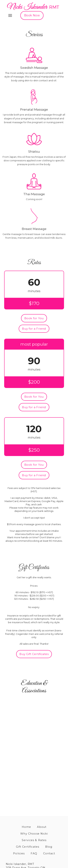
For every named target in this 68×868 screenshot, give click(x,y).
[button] (10, 15)
